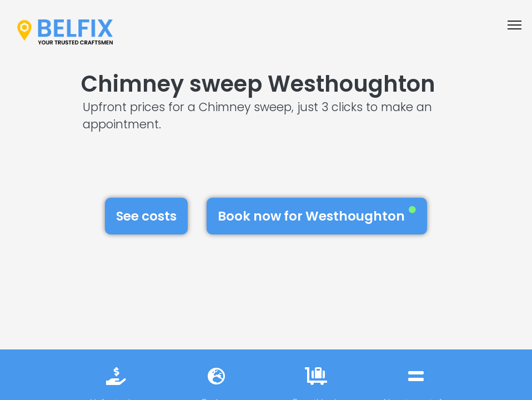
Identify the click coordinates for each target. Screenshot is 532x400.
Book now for (317, 216)
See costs (146, 216)
